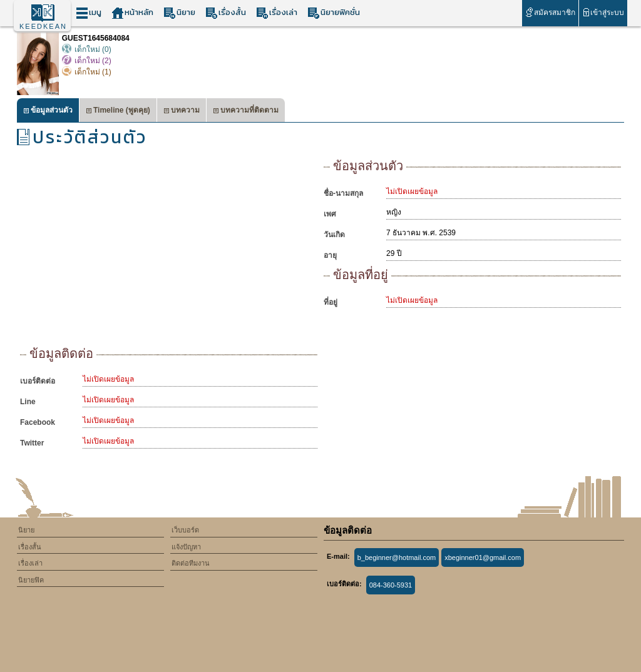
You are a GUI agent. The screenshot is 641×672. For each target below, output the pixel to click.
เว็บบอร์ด (185, 530)
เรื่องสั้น (226, 13)
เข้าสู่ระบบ (603, 12)
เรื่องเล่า (277, 13)
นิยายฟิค (31, 580)
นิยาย (179, 13)
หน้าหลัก (132, 13)
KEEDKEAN (43, 26)
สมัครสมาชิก (550, 12)
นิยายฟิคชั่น (334, 13)
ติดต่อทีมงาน (191, 563)
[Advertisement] (169, 250)
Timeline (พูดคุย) (118, 112)
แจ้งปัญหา (186, 547)
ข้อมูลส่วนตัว (48, 112)
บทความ (182, 112)
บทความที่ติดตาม (246, 112)
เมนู (89, 13)
